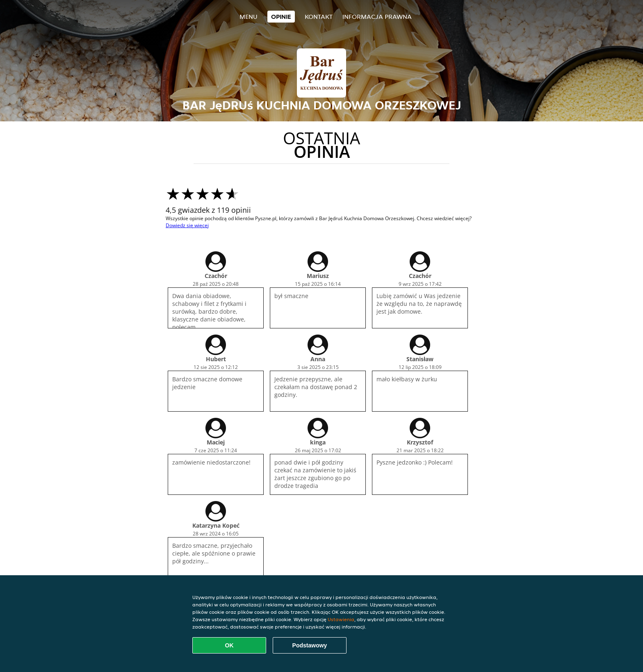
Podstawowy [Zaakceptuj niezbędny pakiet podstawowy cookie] (310, 645)
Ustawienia (341, 619)
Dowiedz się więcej (187, 225)
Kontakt (319, 17)
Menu (249, 17)
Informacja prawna (377, 17)
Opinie (281, 17)
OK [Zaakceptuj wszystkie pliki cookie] (229, 645)
